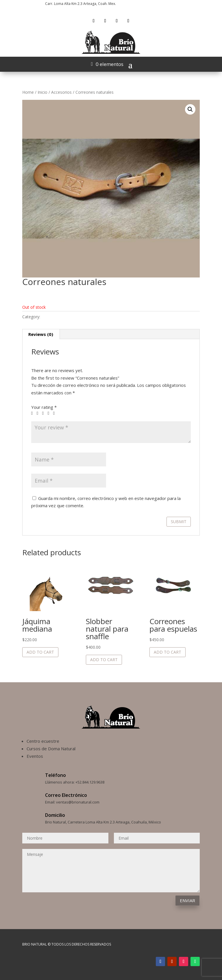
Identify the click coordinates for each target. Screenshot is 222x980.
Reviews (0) (41, 334)
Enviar (187, 900)
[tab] (41, 334)
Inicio (42, 92)
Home (28, 92)
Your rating (44, 407)
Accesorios (61, 92)
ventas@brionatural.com (78, 802)
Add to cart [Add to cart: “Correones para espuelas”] (168, 652)
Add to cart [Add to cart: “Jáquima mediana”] (40, 652)
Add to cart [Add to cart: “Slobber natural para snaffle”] (104, 660)
